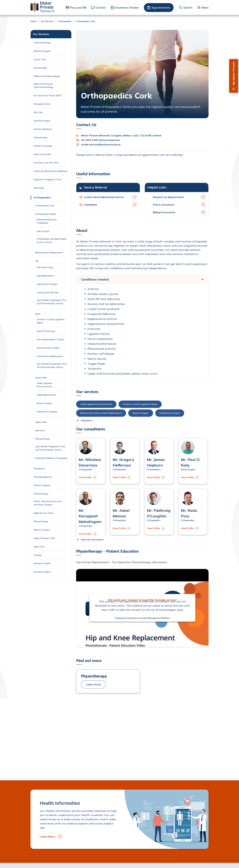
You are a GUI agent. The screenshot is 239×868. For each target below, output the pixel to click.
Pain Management (43, 477)
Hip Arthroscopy (45, 267)
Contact (101, 8)
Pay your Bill (78, 8)
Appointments (161, 8)
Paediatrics (39, 469)
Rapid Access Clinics (44, 513)
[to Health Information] (119, 819)
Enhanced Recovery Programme (47, 221)
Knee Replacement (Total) (50, 339)
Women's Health (42, 563)
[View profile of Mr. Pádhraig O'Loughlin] (159, 512)
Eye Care (38, 112)
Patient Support (42, 485)
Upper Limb (41, 422)
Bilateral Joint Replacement (50, 253)
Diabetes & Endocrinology (47, 76)
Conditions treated (95, 279)
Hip (37, 261)
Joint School (43, 231)
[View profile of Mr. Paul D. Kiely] (193, 461)
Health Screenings (43, 146)
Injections (41, 430)
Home (33, 21)
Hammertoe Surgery (48, 412)
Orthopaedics (65, 21)
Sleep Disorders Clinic (44, 538)
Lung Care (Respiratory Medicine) (51, 171)
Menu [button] (205, 8)
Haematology (41, 137)
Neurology (39, 188)
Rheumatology (41, 521)
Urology (38, 555)
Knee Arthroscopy (46, 331)
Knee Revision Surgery (49, 348)
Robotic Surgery (42, 530)
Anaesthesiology (42, 43)
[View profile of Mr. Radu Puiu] (193, 512)
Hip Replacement (46, 276)
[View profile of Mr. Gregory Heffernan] (125, 461)
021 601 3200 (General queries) (101, 140)
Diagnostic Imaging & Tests (48, 179)
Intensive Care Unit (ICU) (46, 163)
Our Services (47, 21)
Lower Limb (41, 378)
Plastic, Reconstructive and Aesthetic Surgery (48, 503)
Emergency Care (42, 104)
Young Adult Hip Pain (48, 292)
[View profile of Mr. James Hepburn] (159, 461)
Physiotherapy (43, 439)
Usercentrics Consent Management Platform (148, 618)
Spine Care (39, 547)
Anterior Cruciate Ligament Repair (51, 321)
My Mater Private (234, 73)
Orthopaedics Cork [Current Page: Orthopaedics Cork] (45, 206)
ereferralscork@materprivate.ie (101, 144)
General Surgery (42, 121)
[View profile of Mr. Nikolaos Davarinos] (91, 461)
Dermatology (40, 68)
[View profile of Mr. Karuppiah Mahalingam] (91, 515)
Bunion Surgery (45, 403)
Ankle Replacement (47, 395)
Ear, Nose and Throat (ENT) (48, 95)
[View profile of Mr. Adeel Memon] (125, 512)
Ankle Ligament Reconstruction (45, 385)
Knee (38, 314)
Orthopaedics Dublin (46, 214)
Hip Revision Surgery (47, 284)
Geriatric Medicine (43, 129)
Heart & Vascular (42, 154)
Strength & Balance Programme (51, 458)
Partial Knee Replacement (50, 356)
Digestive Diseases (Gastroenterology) (44, 85)
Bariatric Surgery (42, 51)
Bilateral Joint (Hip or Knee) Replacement (101, 413)
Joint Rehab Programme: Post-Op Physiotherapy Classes (52, 302)
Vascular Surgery (42, 572)
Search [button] (188, 8)
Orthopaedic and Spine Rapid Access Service (52, 240)
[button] (84, 420)
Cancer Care (40, 59)
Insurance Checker (127, 8)
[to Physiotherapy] (108, 681)
